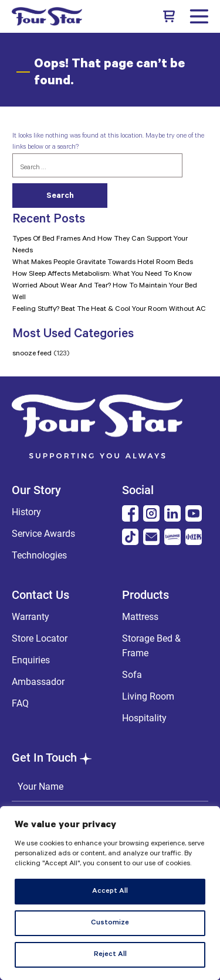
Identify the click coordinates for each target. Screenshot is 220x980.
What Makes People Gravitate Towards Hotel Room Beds (103, 263)
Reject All (110, 955)
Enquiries (31, 660)
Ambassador (38, 682)
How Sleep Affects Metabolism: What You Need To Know (102, 275)
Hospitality (144, 718)
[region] (110, 893)
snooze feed (32, 354)
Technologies (39, 555)
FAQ (20, 703)
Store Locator (40, 638)
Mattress (140, 617)
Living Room (148, 696)
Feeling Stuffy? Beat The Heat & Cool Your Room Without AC (109, 310)
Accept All (110, 892)
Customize (110, 923)
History (26, 512)
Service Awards (43, 534)
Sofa (132, 675)
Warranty (31, 617)
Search (60, 197)
